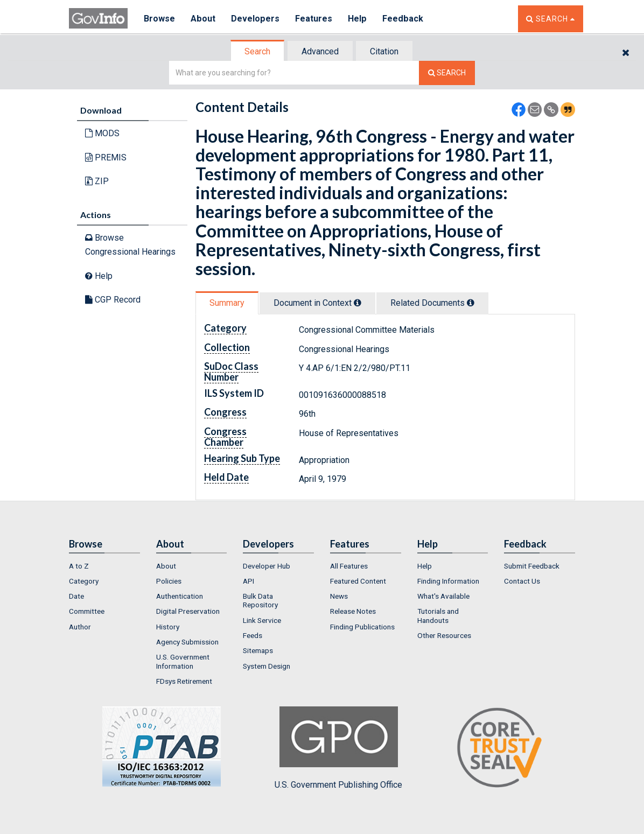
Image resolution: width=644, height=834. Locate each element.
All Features (349, 566)
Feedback (403, 19)
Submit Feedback (532, 566)
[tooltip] (358, 303)
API (248, 581)
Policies (169, 581)
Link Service (262, 620)
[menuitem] (104, 566)
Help (358, 19)
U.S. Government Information (183, 661)
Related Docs (432, 303)
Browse (159, 19)
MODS (102, 133)
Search (257, 51)
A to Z (79, 566)
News (339, 596)
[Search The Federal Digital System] (447, 73)
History (168, 627)
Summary (227, 303)
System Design (267, 666)
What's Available (443, 596)
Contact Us (522, 581)
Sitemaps (258, 650)
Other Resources (444, 635)
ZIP (97, 181)
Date (76, 596)
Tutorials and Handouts (438, 615)
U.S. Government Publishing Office (338, 748)
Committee (87, 611)
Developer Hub (267, 566)
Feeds (253, 635)
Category (84, 581)
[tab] (258, 51)
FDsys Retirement (184, 681)
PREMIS (106, 157)
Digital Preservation (188, 611)
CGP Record (113, 300)
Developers (255, 19)
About (203, 19)
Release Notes (353, 611)
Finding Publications (362, 627)
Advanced (320, 51)
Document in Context (317, 303)
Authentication (180, 596)
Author (80, 627)
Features (314, 19)
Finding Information (448, 581)
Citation (384, 51)
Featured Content (358, 581)
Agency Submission (187, 642)
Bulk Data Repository (260, 600)
